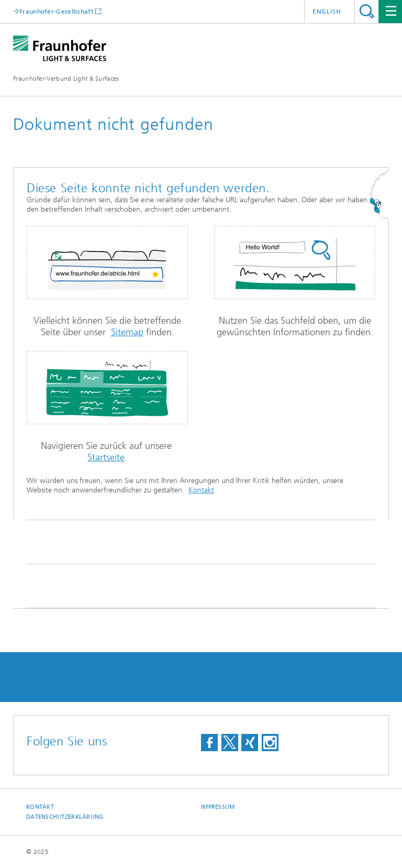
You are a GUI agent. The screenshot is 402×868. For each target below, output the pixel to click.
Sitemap (127, 332)
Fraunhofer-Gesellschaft (57, 11)
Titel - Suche (367, 11)
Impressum (218, 807)
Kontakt (201, 490)
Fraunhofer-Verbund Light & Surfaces (66, 79)
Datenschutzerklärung (65, 817)
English (327, 12)
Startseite (106, 457)
